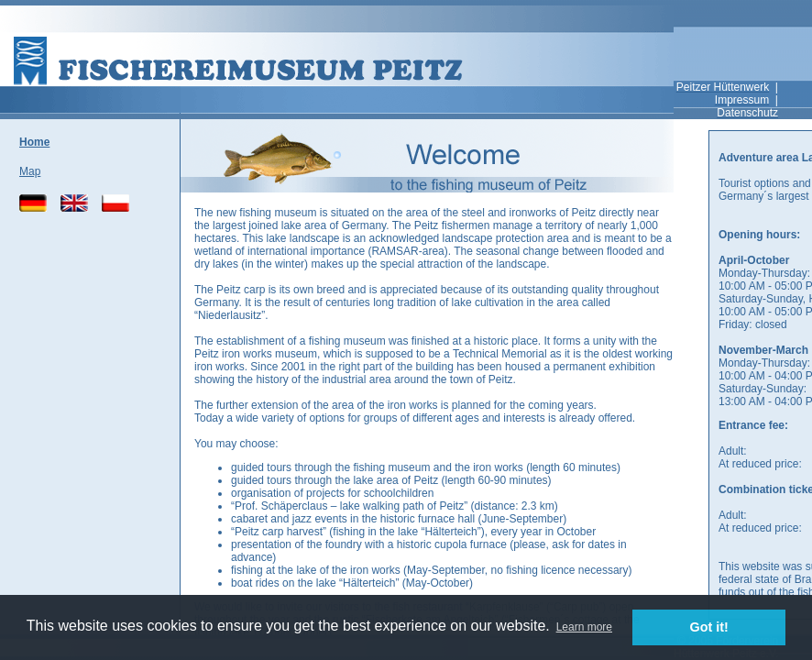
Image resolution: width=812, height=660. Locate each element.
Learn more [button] (584, 627)
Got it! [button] (709, 627)
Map (30, 171)
